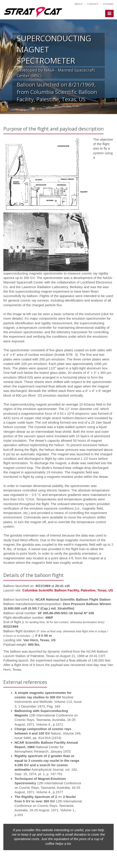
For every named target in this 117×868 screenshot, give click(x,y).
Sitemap (108, 4)
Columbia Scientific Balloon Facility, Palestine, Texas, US (68, 590)
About (79, 4)
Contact (93, 4)
